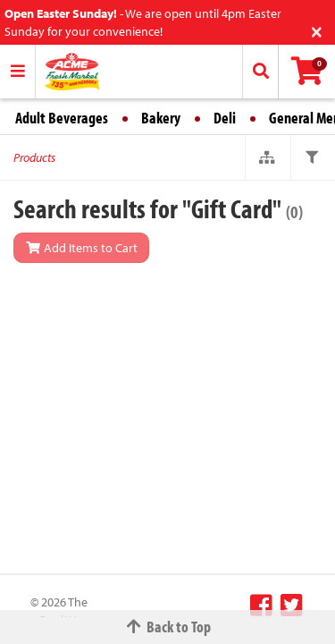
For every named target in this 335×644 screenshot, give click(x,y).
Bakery (161, 118)
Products (34, 157)
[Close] (317, 30)
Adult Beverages (62, 118)
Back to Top (168, 627)
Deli (225, 118)
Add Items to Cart (81, 248)
